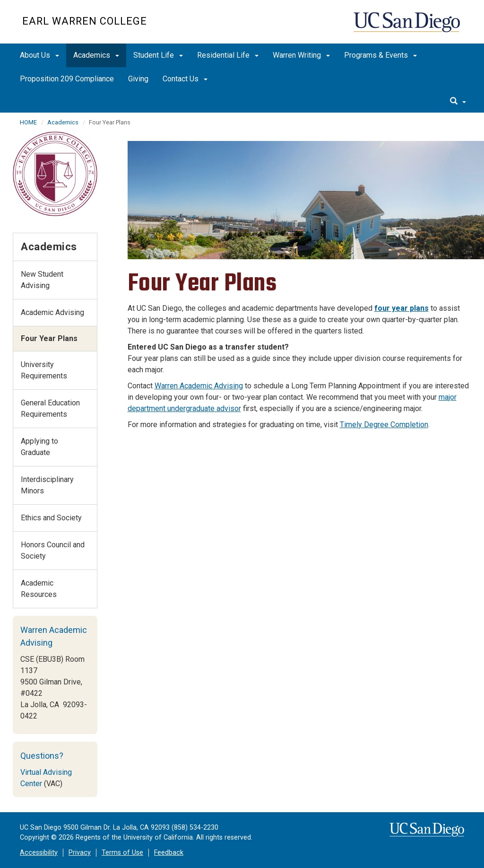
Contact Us (185, 79)
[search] (458, 102)
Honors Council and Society (53, 550)
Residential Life (228, 55)
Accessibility (39, 853)
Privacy (80, 853)
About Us (39, 55)
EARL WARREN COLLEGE (85, 21)
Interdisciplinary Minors (47, 485)
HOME (28, 122)
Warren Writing (301, 55)
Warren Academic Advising (199, 386)
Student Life (158, 55)
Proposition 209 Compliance (67, 79)
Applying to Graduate (39, 447)
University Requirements (44, 370)
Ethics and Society (51, 518)
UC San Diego (408, 27)
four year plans (402, 308)
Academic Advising (52, 312)
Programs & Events (380, 55)
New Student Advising (42, 280)
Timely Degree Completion (384, 425)
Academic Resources (39, 589)
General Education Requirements (50, 408)
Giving (138, 79)
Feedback (169, 853)
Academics (96, 55)
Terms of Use (122, 853)
